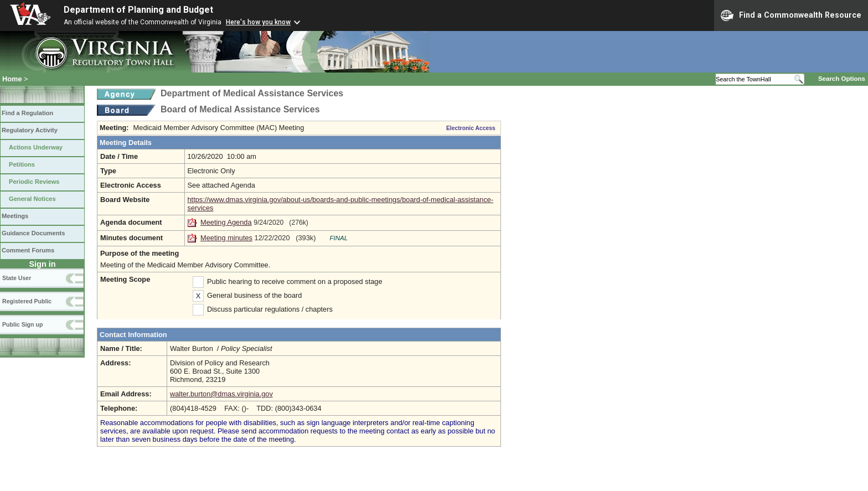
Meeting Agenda (226, 222)
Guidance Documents (33, 233)
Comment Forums (28, 250)
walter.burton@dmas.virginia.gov (221, 394)
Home (12, 79)
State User (17, 278)
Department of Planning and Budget (138, 10)
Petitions (22, 164)
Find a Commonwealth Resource (791, 15)
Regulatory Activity (30, 130)
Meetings (15, 216)
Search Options (842, 79)
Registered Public (27, 301)
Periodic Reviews (34, 182)
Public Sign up (22, 324)
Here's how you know (258, 22)
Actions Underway (36, 147)
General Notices (32, 199)
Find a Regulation (27, 113)
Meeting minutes (226, 238)
